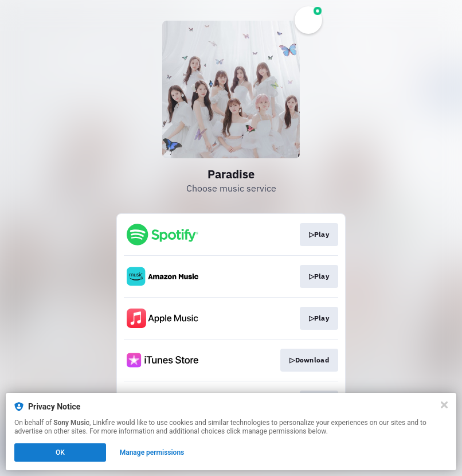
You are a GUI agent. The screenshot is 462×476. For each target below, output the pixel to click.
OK (60, 452)
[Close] (444, 405)
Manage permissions (152, 452)
